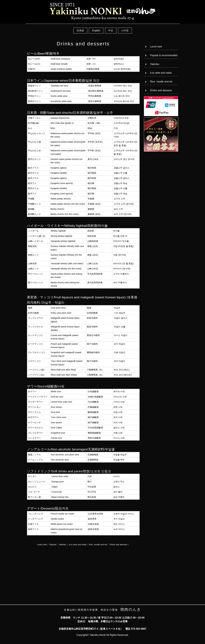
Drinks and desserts (119, 545)
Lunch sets (42, 545)
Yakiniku (62, 545)
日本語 (80, 30)
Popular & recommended (164, 55)
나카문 (125, 30)
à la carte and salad (78, 545)
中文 (111, 30)
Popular (53, 545)
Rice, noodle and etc (98, 545)
